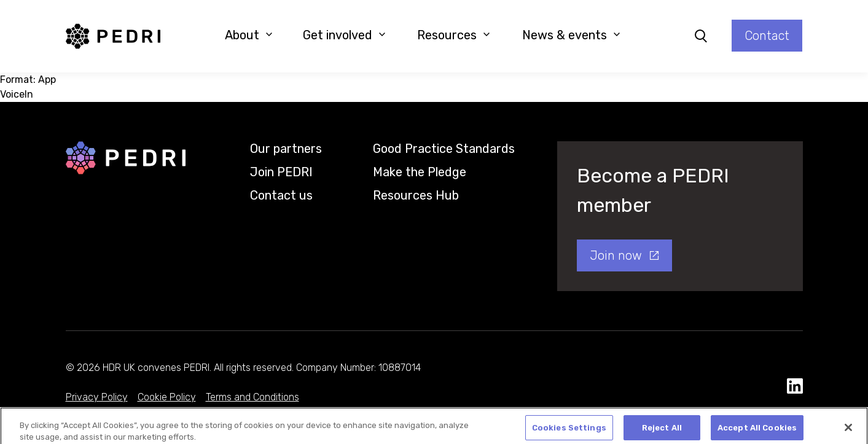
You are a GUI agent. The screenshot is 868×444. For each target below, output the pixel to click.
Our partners (286, 149)
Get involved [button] (344, 35)
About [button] (249, 35)
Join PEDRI (281, 172)
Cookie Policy (167, 397)
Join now (616, 255)
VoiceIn (17, 94)
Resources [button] (454, 35)
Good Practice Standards (444, 149)
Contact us (281, 195)
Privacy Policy (97, 397)
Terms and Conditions (252, 397)
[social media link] (795, 387)
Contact (767, 36)
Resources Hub (416, 195)
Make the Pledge (420, 172)
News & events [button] (571, 35)
